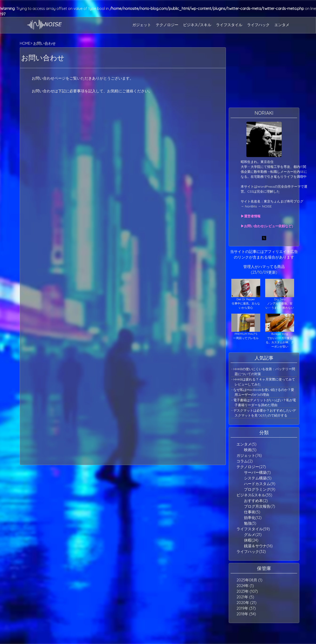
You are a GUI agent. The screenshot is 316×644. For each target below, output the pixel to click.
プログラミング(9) (260, 489)
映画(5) (250, 450)
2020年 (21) (246, 603)
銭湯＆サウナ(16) (258, 546)
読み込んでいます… (123, 242)
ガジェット (142, 25)
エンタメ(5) (246, 444)
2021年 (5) (245, 597)
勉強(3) (250, 523)
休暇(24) (251, 540)
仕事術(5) (252, 512)
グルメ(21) (253, 535)
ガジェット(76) (249, 455)
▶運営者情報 (251, 216)
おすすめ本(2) (256, 501)
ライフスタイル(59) (253, 529)
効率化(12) (253, 518)
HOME (25, 43)
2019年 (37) (246, 608)
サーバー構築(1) (257, 472)
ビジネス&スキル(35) (254, 495)
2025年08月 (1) (249, 580)
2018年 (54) (246, 614)
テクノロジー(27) (251, 467)
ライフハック (258, 25)
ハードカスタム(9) (260, 484)
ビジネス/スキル (197, 25)
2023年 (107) (247, 591)
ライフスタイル (229, 25)
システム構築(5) (258, 478)
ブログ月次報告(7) (260, 506)
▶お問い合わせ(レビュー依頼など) (267, 226)
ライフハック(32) (251, 551)
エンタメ (282, 25)
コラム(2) (245, 461)
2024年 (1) (245, 586)
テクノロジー (167, 25)
